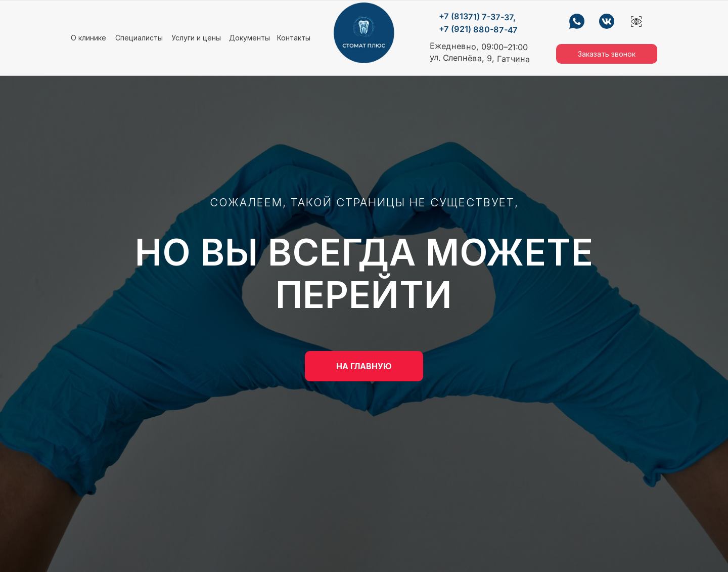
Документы (249, 38)
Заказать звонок (607, 54)
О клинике (88, 38)
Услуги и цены (196, 38)
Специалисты (139, 38)
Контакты (294, 38)
